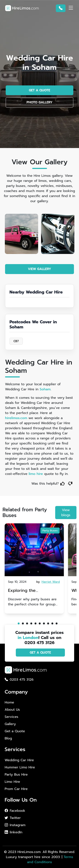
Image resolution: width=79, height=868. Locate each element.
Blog (8, 738)
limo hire (36, 474)
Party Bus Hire (16, 775)
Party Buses (50, 531)
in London (28, 638)
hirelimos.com (16, 418)
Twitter (13, 818)
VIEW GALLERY (40, 269)
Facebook (15, 811)
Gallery (10, 724)
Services (11, 717)
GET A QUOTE (39, 90)
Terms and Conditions (50, 860)
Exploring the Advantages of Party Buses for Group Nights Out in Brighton (32, 591)
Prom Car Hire (16, 789)
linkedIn (13, 832)
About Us (12, 710)
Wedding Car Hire (19, 760)
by (48, 582)
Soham (45, 389)
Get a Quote (15, 731)
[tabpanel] (34, 568)
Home (9, 702)
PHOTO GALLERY (39, 102)
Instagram (15, 825)
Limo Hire (12, 782)
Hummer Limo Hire (20, 767)
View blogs (66, 513)
